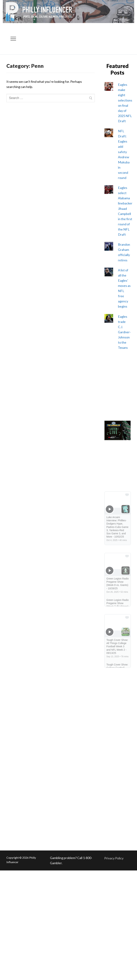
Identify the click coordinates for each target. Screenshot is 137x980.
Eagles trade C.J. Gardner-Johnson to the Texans (124, 332)
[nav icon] (13, 39)
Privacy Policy (114, 858)
